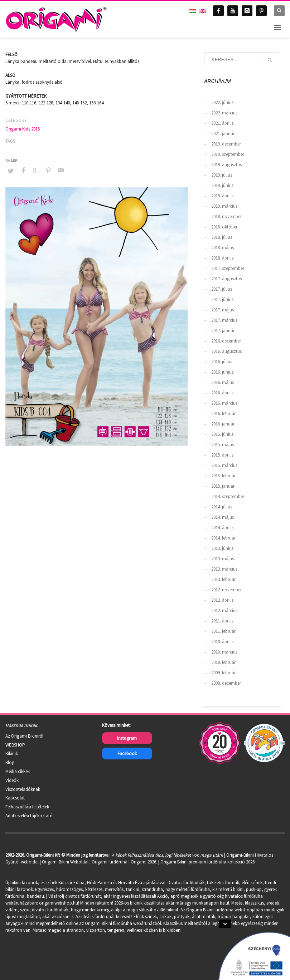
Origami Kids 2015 (23, 129)
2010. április (222, 642)
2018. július (222, 237)
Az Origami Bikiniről (24, 736)
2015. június (222, 434)
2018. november (226, 216)
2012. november (226, 590)
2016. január (223, 424)
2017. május (223, 310)
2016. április (222, 393)
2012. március (224, 610)
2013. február (223, 579)
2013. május (223, 559)
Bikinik (12, 754)
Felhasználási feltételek (27, 807)
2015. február (223, 476)
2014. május (223, 517)
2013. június (222, 548)
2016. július (222, 362)
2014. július (222, 507)
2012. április (222, 600)
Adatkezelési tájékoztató (29, 816)
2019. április (222, 196)
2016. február (223, 413)
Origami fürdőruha (110, 862)
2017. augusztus (226, 279)
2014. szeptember (228, 496)
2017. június (222, 299)
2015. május (223, 445)
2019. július (222, 175)
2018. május (223, 248)
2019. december (226, 144)
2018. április (222, 258)
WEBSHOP (15, 745)
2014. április (222, 528)
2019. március (224, 206)
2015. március (224, 465)
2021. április (222, 123)
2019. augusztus (226, 165)
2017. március (224, 320)
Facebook (127, 754)
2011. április (222, 621)
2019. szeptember (228, 154)
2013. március (224, 569)
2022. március (224, 113)
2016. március (224, 403)
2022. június (222, 102)
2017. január (223, 331)
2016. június (222, 372)
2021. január (223, 134)
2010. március (224, 652)
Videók (12, 780)
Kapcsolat (15, 798)
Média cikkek (18, 771)
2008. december (226, 683)
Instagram (127, 738)
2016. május (223, 382)
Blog (10, 762)
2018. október (224, 227)
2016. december (226, 341)
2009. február (223, 673)
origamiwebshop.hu (59, 903)
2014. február (223, 538)
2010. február (223, 662)
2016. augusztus (226, 351)
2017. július (222, 289)
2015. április (222, 455)
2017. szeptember (228, 268)
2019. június (222, 185)
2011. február (223, 631)
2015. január (223, 486)
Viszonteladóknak (23, 789)
